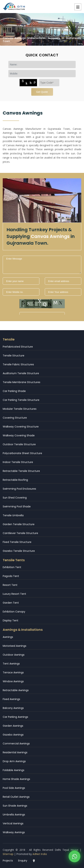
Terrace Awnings (13, 672)
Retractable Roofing (15, 480)
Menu (78, 7)
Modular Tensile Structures (20, 409)
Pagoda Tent (11, 576)
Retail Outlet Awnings (16, 797)
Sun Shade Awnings (15, 806)
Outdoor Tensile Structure (19, 444)
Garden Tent (11, 603)
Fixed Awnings (11, 699)
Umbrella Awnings (14, 815)
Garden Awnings (13, 726)
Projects (8, 861)
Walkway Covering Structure (21, 427)
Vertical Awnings (13, 823)
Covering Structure (15, 418)
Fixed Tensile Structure (17, 542)
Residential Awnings (15, 752)
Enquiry (23, 861)
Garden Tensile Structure (19, 524)
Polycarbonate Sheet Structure (22, 453)
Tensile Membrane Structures (21, 382)
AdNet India (40, 854)
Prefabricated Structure (18, 347)
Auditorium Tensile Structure (21, 373)
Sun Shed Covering (15, 498)
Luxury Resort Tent (14, 594)
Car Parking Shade (14, 391)
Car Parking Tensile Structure (21, 400)
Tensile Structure (14, 356)
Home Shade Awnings (16, 779)
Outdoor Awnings (14, 655)
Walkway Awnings (14, 832)
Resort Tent (10, 585)
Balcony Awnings (13, 708)
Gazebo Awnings (13, 735)
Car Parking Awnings (15, 717)
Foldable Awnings (14, 770)
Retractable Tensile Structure (21, 471)
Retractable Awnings (16, 690)
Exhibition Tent (12, 567)
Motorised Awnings (15, 646)
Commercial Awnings (16, 744)
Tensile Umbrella (13, 515)
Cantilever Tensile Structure (20, 533)
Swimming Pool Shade (17, 506)
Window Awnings (13, 681)
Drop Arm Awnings (14, 761)
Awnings (8, 637)
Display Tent (11, 620)
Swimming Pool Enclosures (19, 489)
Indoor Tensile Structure (18, 462)
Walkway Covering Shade (19, 435)
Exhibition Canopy (14, 612)
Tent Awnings (11, 664)
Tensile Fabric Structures (18, 364)
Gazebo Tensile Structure (19, 551)
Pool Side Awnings (14, 788)
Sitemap (8, 854)
